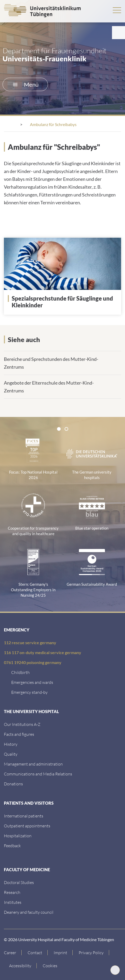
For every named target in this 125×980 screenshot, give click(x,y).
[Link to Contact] (35, 953)
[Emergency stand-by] (29, 692)
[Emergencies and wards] (32, 682)
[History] (11, 744)
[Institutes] (13, 902)
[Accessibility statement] (20, 966)
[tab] (59, 429)
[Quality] (11, 754)
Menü (26, 84)
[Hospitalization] (18, 836)
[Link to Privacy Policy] (91, 953)
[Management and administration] (33, 764)
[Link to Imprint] (61, 953)
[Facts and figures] (19, 734)
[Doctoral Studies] (19, 882)
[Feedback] (12, 845)
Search (101, 10)
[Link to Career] (13, 953)
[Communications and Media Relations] (38, 774)
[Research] (12, 892)
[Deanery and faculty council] (29, 912)
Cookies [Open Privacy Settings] (50, 966)
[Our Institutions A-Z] (22, 724)
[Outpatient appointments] (27, 826)
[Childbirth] (20, 672)
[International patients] (24, 816)
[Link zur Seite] (64, 302)
